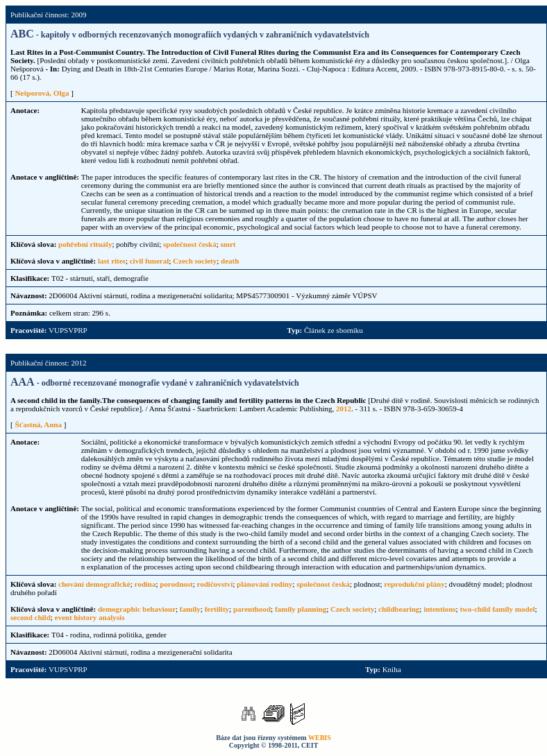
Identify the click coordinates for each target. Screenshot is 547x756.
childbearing (399, 609)
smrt (228, 244)
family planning (301, 609)
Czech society (195, 261)
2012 (344, 409)
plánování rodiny (264, 584)
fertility (217, 609)
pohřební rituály (85, 244)
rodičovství (215, 584)
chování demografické (94, 584)
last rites (112, 261)
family (190, 609)
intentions (439, 609)
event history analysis (90, 617)
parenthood (252, 609)
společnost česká (190, 244)
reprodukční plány (414, 584)
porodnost (176, 584)
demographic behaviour (137, 609)
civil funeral (150, 261)
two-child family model (497, 609)
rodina (145, 584)
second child (31, 617)
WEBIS (320, 738)
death (230, 261)
